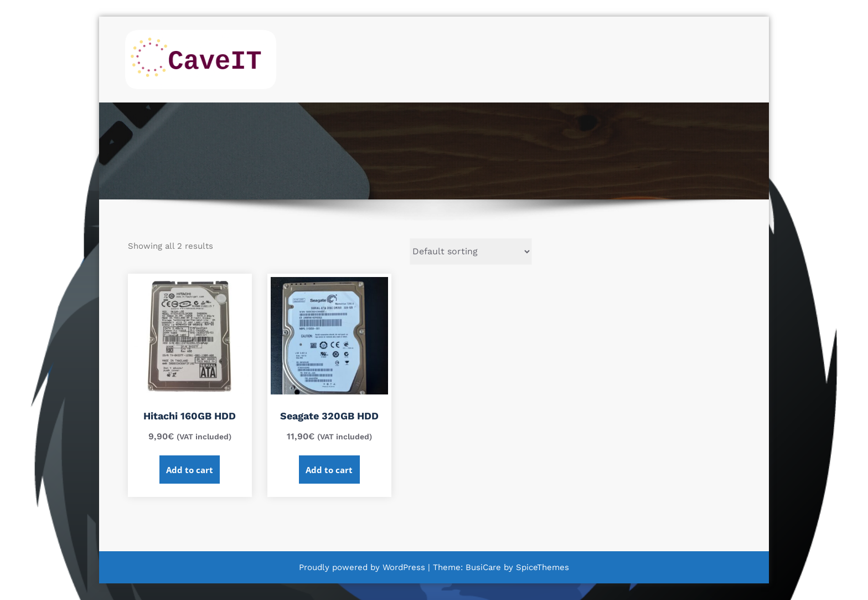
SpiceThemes (541, 567)
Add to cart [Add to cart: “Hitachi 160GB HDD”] (190, 470)
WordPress (404, 567)
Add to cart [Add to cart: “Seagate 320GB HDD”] (329, 470)
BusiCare (485, 567)
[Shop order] (471, 252)
